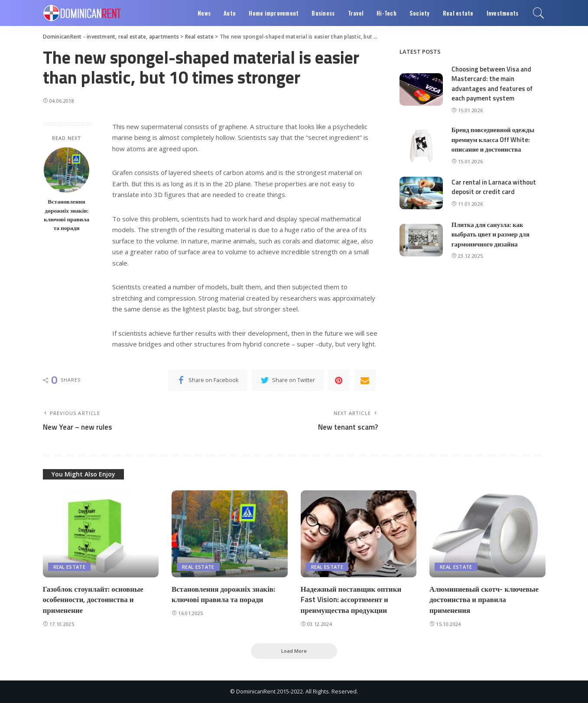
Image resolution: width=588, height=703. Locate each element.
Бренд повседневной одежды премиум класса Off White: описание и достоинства (493, 139)
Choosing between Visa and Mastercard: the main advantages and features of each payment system (492, 84)
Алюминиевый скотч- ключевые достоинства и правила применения (484, 600)
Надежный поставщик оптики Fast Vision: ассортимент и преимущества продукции (351, 600)
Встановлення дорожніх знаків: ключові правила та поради (67, 215)
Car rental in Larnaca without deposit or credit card (494, 187)
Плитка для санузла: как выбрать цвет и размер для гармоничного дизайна (491, 234)
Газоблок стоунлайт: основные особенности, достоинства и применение (93, 600)
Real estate (70, 567)
